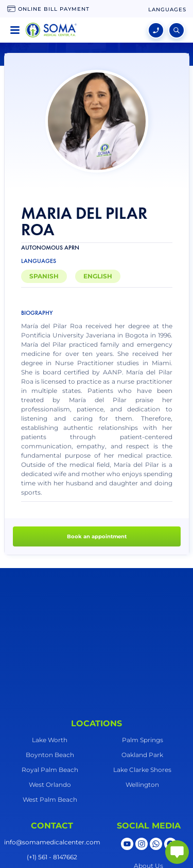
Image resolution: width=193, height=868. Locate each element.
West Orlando (50, 785)
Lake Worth (50, 740)
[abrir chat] (177, 852)
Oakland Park (142, 755)
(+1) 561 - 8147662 (52, 857)
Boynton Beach (50, 755)
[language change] (167, 10)
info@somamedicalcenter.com (52, 842)
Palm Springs (143, 740)
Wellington (142, 785)
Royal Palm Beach (50, 770)
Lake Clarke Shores (142, 770)
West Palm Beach (50, 799)
